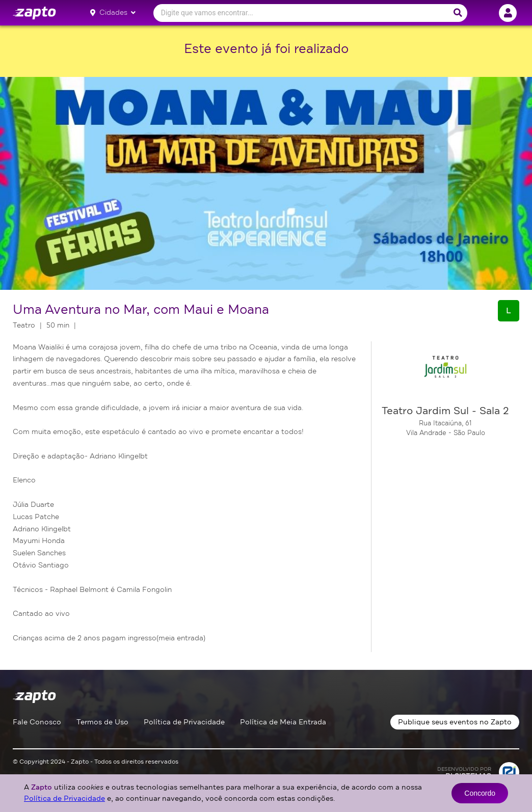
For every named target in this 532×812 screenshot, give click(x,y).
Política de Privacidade (184, 722)
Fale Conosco (37, 722)
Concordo (480, 793)
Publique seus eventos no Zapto (455, 722)
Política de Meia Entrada (283, 722)
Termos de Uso (102, 722)
